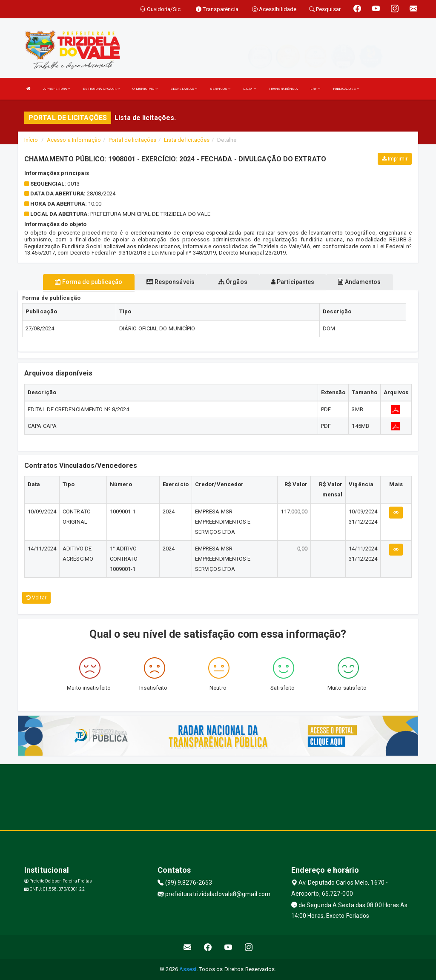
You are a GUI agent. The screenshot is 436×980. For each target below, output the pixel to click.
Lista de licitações (187, 140)
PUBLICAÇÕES (346, 89)
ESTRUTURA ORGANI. (102, 89)
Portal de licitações (132, 140)
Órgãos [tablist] (233, 282)
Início (31, 140)
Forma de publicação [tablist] (89, 282)
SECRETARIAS (184, 89)
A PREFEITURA (57, 89)
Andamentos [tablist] (359, 282)
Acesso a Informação (74, 140)
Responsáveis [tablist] (171, 282)
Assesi (188, 969)
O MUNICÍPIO (145, 89)
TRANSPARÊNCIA (283, 89)
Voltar (36, 598)
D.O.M (250, 89)
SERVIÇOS (220, 89)
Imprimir (395, 159)
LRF (315, 89)
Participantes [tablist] (293, 282)
